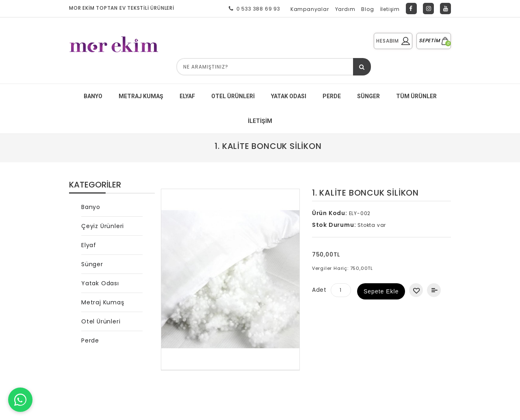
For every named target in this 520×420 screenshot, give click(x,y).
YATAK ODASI (289, 96)
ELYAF (187, 96)
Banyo (91, 207)
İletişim (390, 9)
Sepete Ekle (381, 291)
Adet (319, 290)
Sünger (92, 264)
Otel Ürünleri (233, 96)
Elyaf (89, 245)
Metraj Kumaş (103, 302)
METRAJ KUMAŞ (141, 96)
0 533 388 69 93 (253, 9)
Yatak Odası (100, 283)
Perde (90, 340)
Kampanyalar (310, 9)
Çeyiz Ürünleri (103, 226)
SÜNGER (368, 96)
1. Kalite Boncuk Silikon (268, 146)
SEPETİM (434, 40)
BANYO (93, 96)
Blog (367, 9)
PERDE (332, 96)
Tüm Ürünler (416, 96)
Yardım (345, 9)
